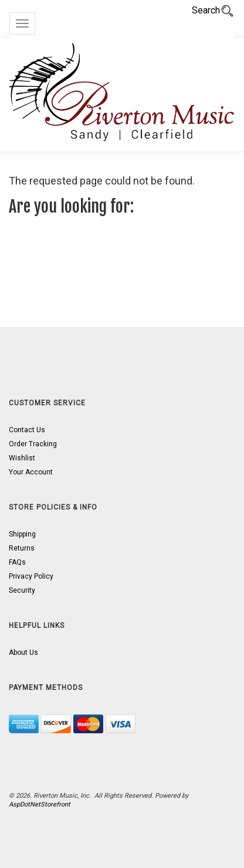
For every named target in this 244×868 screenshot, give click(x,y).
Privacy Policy (31, 576)
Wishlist (22, 458)
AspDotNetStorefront (40, 804)
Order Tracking (33, 444)
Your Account (31, 472)
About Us (23, 652)
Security (22, 590)
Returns (22, 548)
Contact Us (27, 430)
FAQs (17, 562)
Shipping (22, 534)
